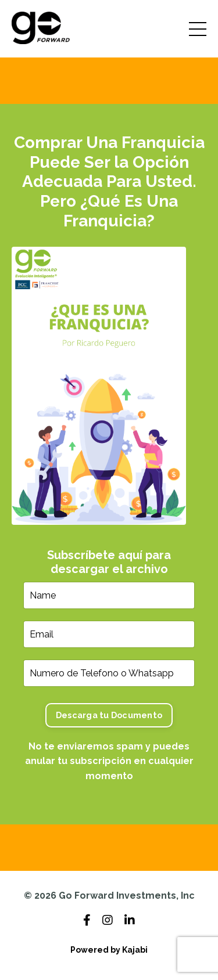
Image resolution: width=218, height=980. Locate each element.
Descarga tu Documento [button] (109, 715)
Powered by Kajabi (109, 950)
